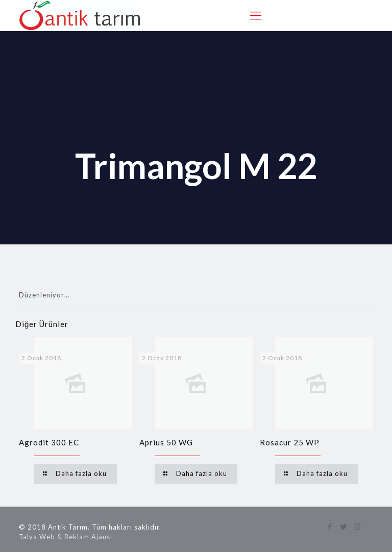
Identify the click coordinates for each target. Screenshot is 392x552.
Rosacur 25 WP (290, 442)
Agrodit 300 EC (49, 442)
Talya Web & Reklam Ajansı (66, 537)
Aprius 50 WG (166, 442)
